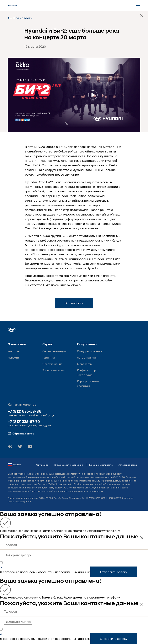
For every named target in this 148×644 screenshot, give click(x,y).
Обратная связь (21, 433)
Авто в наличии (87, 357)
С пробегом (85, 364)
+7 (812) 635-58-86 (25, 411)
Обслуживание (52, 364)
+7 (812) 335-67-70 (24, 422)
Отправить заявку (114, 572)
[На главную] (12, 5)
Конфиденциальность (101, 465)
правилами (29, 572)
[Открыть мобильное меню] (138, 5)
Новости (13, 357)
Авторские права (128, 465)
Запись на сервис (54, 370)
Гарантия (49, 357)
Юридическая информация (69, 465)
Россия (14, 465)
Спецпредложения (90, 351)
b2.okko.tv (74, 285)
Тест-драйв (85, 375)
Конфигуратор (87, 370)
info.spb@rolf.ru (23, 501)
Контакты (14, 351)
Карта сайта (42, 465)
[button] (12, 330)
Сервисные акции (54, 351)
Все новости (20, 18)
